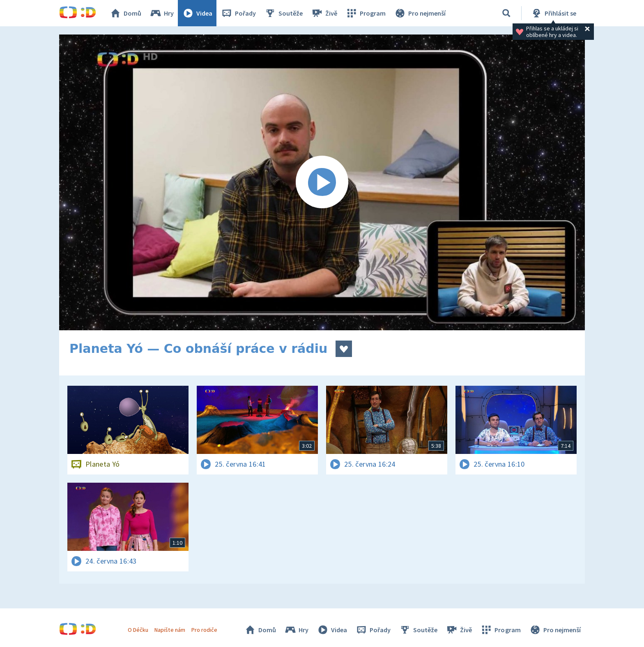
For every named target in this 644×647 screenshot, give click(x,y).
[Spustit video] (322, 182)
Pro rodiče (204, 630)
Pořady (238, 13)
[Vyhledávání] (506, 13)
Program (366, 13)
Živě (324, 13)
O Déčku (138, 630)
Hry (162, 13)
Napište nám (170, 630)
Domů (125, 13)
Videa (197, 13)
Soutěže (283, 13)
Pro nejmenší (420, 13)
